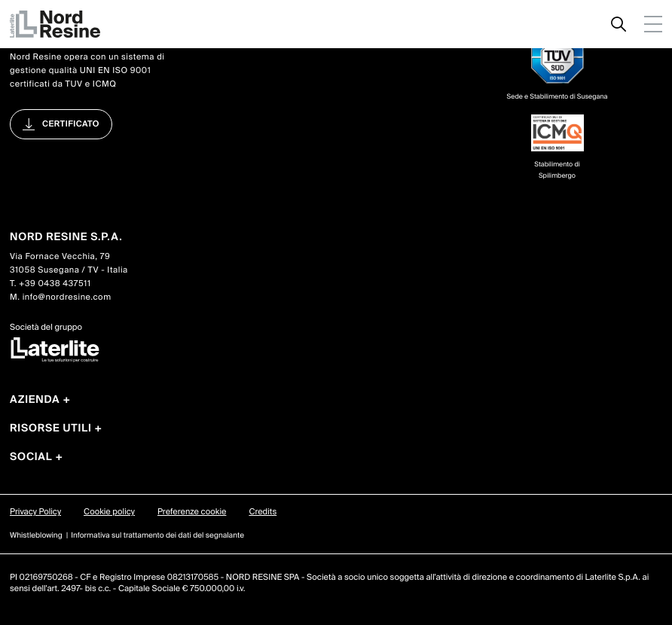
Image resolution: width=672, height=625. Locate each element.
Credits (263, 512)
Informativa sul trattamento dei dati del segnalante (157, 536)
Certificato (71, 124)
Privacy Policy (35, 512)
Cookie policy (109, 512)
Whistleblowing (36, 536)
